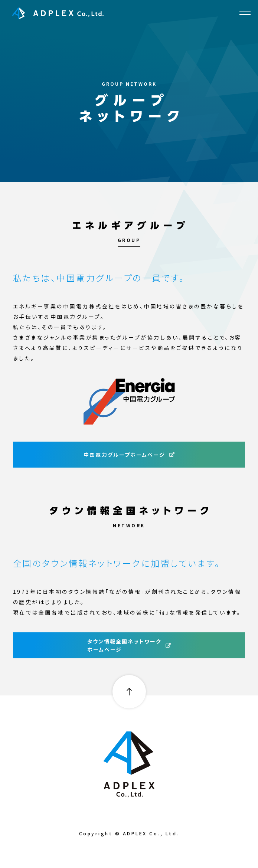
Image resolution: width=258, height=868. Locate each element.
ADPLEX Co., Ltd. (58, 13)
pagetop (129, 692)
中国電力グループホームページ (129, 455)
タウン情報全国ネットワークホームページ (129, 645)
